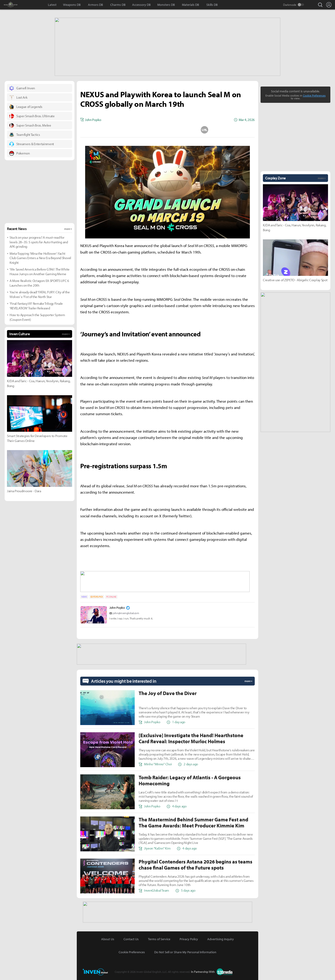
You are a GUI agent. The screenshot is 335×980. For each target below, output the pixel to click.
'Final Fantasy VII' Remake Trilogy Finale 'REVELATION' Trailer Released (36, 305)
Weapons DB (72, 5)
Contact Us (131, 937)
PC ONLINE (111, 595)
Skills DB (212, 5)
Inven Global (32, 5)
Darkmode (290, 5)
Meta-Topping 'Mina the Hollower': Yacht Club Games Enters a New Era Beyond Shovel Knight (40, 258)
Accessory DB (141, 5)
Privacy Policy (189, 937)
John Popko (117, 606)
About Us (108, 937)
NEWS (84, 595)
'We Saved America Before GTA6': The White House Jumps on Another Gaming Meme (40, 271)
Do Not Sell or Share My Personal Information (185, 950)
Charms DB (118, 5)
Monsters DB (166, 5)
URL (204, 129)
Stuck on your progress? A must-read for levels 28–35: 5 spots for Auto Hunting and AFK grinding (39, 241)
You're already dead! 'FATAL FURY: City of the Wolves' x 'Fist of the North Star (40, 294)
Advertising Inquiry (221, 937)
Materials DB (191, 5)
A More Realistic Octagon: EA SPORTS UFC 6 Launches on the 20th (39, 283)
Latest (52, 5)
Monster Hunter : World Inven (18, 5)
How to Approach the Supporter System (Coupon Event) (37, 317)
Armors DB (95, 5)
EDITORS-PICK (97, 595)
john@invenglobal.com (126, 612)
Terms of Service (159, 937)
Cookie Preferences (314, 95)
